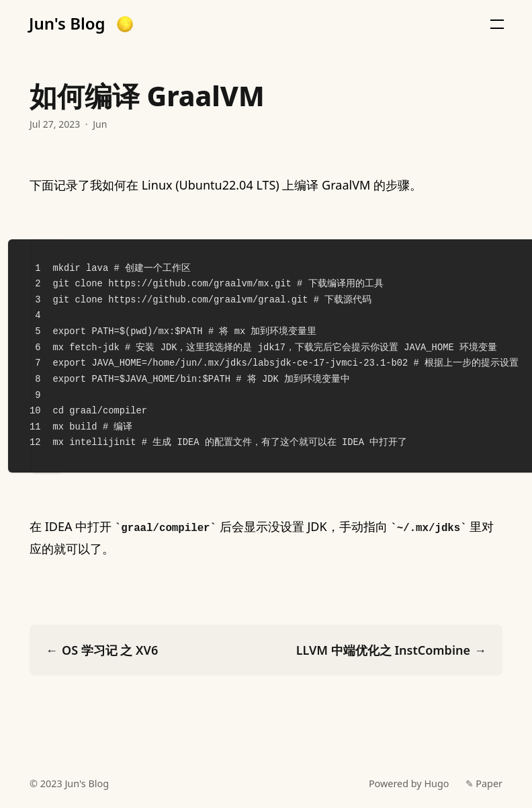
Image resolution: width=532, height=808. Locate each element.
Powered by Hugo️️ (409, 783)
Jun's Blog (67, 24)
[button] (125, 24)
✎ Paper (484, 783)
